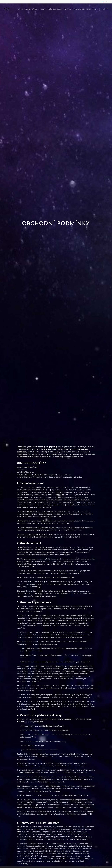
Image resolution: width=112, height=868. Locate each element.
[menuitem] (21, 9)
